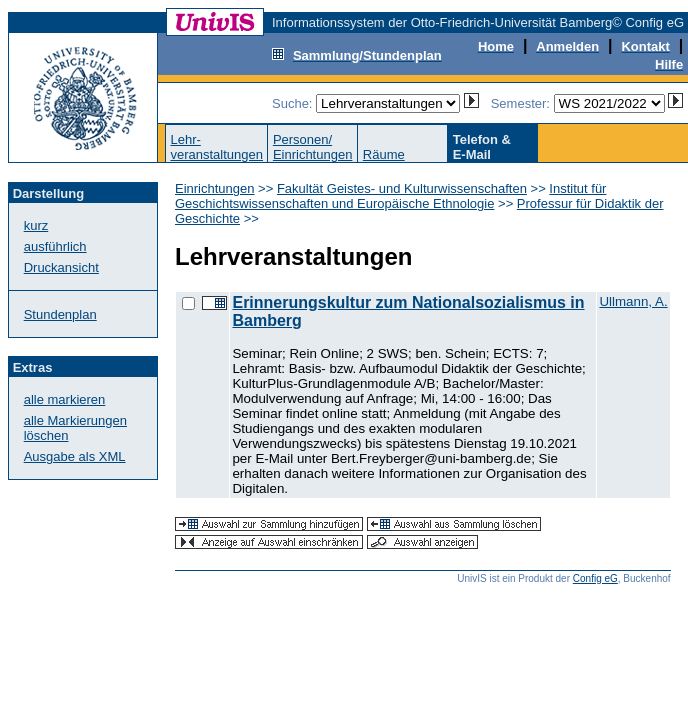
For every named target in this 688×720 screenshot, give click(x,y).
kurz (36, 225)
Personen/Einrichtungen (313, 147)
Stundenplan (60, 314)
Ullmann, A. (633, 301)
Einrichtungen (215, 188)
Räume (384, 154)
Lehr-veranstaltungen (216, 147)
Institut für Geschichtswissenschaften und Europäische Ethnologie (390, 196)
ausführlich (55, 246)
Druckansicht (61, 267)
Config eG (595, 578)
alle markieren (65, 399)
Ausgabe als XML (75, 456)
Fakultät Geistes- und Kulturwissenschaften (402, 188)
